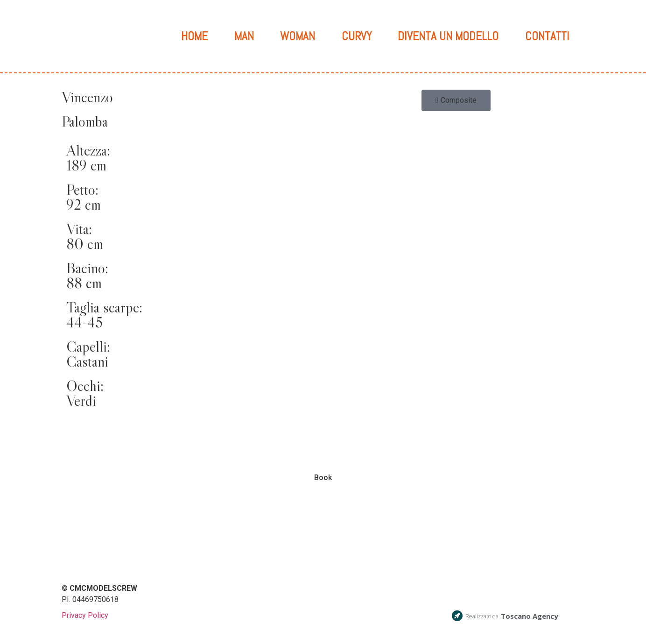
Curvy (357, 36)
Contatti (547, 36)
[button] (456, 101)
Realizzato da (482, 617)
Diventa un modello (448, 36)
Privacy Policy (85, 616)
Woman (298, 36)
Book (323, 478)
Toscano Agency (530, 616)
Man (244, 36)
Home (194, 36)
